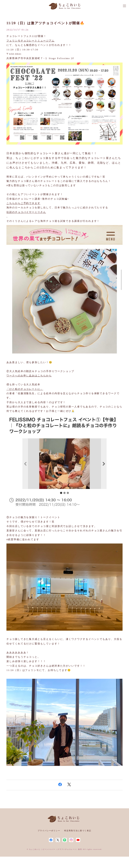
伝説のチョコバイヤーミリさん (26, 212)
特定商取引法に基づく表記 (78, 831)
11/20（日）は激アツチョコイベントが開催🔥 (45, 23)
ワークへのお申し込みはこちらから (29, 376)
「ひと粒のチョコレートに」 (25, 389)
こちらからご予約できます (23, 203)
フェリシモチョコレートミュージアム (30, 41)
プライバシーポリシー (49, 831)
